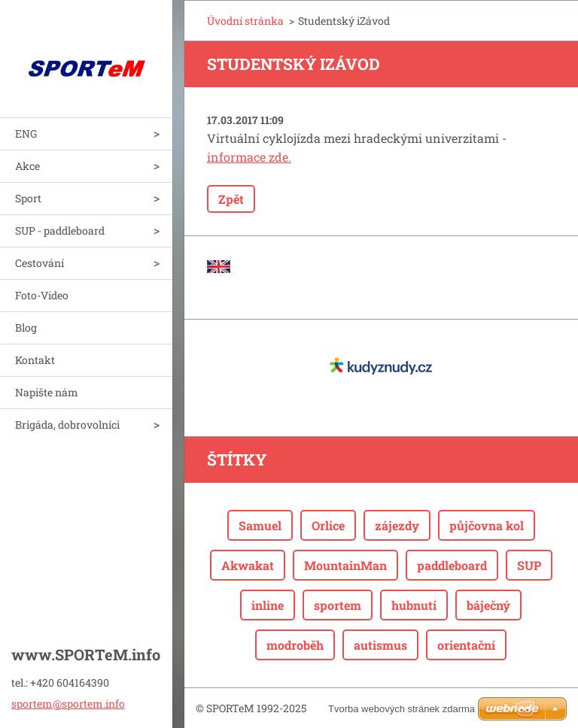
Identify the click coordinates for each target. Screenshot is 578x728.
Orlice (328, 525)
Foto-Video (42, 295)
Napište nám (47, 392)
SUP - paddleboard (60, 231)
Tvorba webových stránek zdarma (402, 709)
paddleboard (452, 565)
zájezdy (397, 525)
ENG (26, 133)
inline (268, 605)
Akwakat (248, 565)
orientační (466, 645)
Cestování (40, 263)
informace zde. (249, 157)
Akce (27, 166)
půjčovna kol (487, 525)
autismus (380, 645)
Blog (26, 328)
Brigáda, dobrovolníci (67, 425)
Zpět (231, 199)
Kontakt (35, 360)
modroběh (295, 645)
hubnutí (414, 605)
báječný (488, 605)
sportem (338, 605)
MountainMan (345, 565)
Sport (28, 198)
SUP (529, 565)
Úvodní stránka (245, 21)
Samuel (260, 525)
